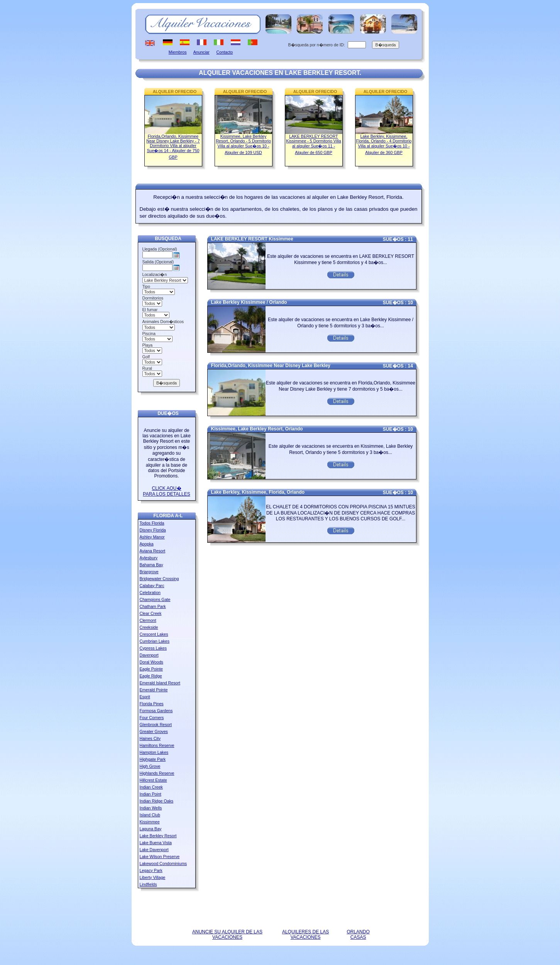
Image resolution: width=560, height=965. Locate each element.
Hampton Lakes (154, 752)
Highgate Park (153, 759)
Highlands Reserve (157, 773)
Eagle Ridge (151, 676)
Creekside (149, 627)
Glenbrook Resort (156, 725)
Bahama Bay (151, 565)
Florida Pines (152, 704)
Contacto (225, 52)
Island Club (150, 815)
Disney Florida (153, 530)
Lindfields (148, 884)
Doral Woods (151, 662)
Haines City (150, 738)
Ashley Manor (152, 537)
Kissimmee (150, 822)
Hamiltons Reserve (157, 745)
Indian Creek (151, 787)
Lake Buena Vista (156, 843)
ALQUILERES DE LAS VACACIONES (305, 935)
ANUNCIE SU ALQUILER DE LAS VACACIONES (227, 935)
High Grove (150, 766)
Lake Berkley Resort (158, 836)
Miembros (178, 52)
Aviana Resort (153, 551)
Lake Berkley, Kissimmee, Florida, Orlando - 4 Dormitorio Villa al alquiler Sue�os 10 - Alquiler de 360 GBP (384, 144)
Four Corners (152, 718)
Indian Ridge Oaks (157, 801)
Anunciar (201, 52)
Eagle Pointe (151, 669)
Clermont (148, 620)
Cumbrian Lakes (155, 641)
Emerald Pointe (154, 690)
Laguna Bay (151, 829)
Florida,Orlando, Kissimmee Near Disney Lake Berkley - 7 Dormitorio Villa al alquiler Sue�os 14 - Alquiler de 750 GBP (173, 147)
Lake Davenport (154, 850)
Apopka (147, 544)
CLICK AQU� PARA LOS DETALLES (166, 491)
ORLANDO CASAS (358, 935)
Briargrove (149, 572)
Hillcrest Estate (153, 780)
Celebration (150, 593)
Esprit (145, 697)
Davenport (149, 655)
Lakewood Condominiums (163, 863)
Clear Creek (151, 613)
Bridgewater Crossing (159, 579)
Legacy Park (151, 870)
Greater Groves (154, 731)
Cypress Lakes (153, 648)
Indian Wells (151, 808)
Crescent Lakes (154, 634)
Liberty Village (153, 877)
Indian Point (151, 794)
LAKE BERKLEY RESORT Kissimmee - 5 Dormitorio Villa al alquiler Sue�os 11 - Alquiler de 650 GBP (314, 144)
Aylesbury (149, 558)
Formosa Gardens (156, 711)
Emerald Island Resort (160, 683)
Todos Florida (152, 523)
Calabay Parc (152, 586)
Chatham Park (153, 606)
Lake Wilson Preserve (160, 857)
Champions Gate (155, 599)
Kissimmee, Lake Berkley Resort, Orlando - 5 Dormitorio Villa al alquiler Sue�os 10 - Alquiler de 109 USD (243, 144)
